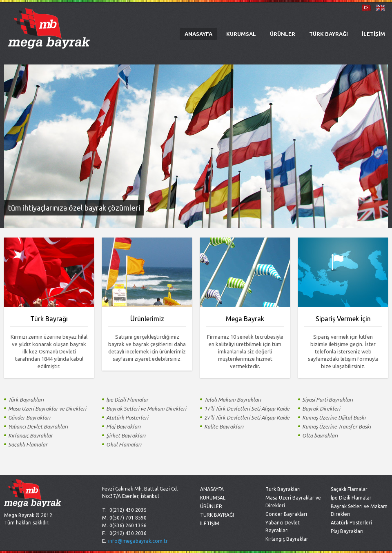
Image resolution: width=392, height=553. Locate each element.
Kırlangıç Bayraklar (287, 539)
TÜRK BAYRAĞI (329, 34)
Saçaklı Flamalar (349, 489)
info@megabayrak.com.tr (138, 541)
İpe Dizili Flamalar (351, 498)
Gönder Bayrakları (286, 514)
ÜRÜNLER (283, 34)
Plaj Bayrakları (347, 531)
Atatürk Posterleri (351, 523)
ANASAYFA (198, 34)
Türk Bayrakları (283, 489)
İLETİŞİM (373, 34)
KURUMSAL (241, 34)
